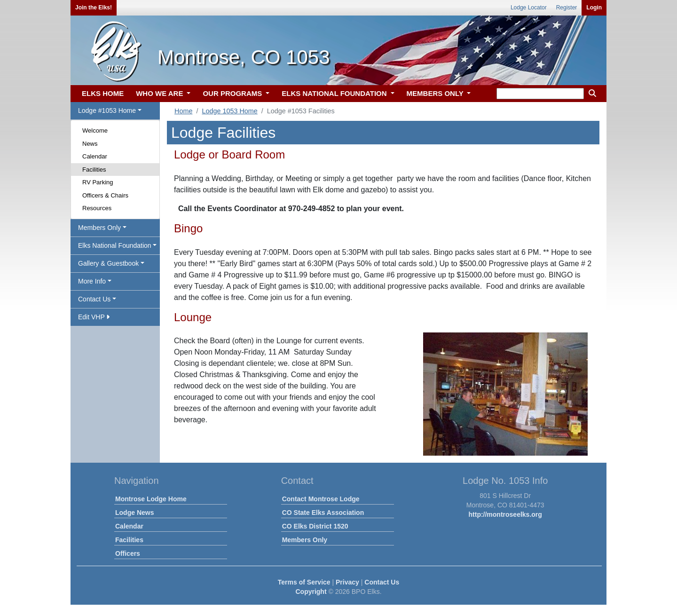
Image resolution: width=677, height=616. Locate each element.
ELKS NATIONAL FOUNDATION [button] (335, 93)
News (90, 144)
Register (567, 8)
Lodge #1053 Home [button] (107, 111)
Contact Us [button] (94, 299)
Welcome (95, 130)
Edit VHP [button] (94, 317)
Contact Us (382, 582)
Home (183, 111)
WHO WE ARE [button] (160, 93)
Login (594, 8)
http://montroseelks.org (505, 514)
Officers (128, 553)
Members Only (305, 540)
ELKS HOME (103, 93)
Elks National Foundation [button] (115, 245)
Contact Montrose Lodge (321, 499)
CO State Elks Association (323, 513)
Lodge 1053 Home (229, 111)
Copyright (311, 592)
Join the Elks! (94, 8)
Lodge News (134, 513)
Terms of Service (304, 582)
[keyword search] (540, 94)
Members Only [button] (99, 228)
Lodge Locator (529, 8)
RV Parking (98, 182)
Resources (97, 208)
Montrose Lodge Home (151, 499)
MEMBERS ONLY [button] (436, 93)
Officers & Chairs (105, 195)
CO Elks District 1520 (315, 526)
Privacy (347, 582)
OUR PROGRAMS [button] (233, 93)
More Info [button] (92, 281)
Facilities (94, 170)
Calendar (95, 156)
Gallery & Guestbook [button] (108, 263)
